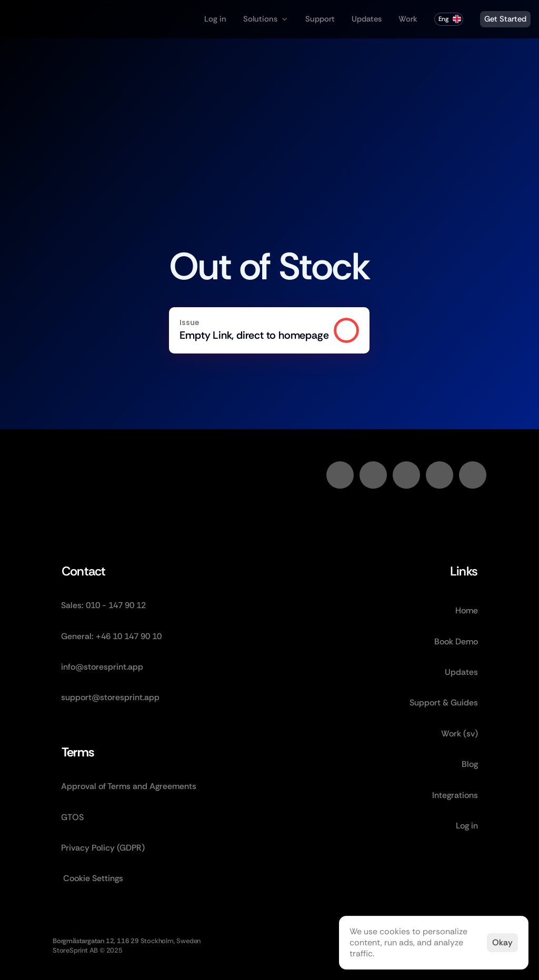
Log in (215, 19)
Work (408, 19)
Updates (367, 19)
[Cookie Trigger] (93, 878)
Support (320, 19)
